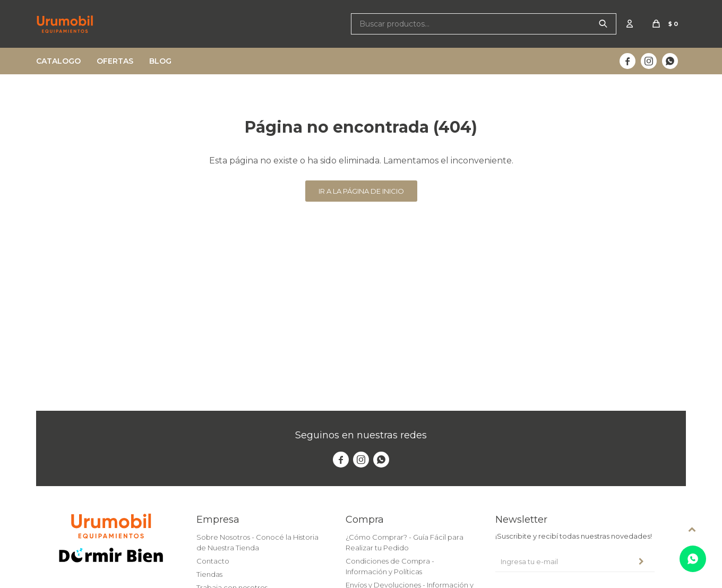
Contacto (213, 561)
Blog (160, 61)
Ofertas (115, 61)
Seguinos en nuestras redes (361, 435)
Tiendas (209, 574)
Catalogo (58, 61)
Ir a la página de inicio (361, 191)
